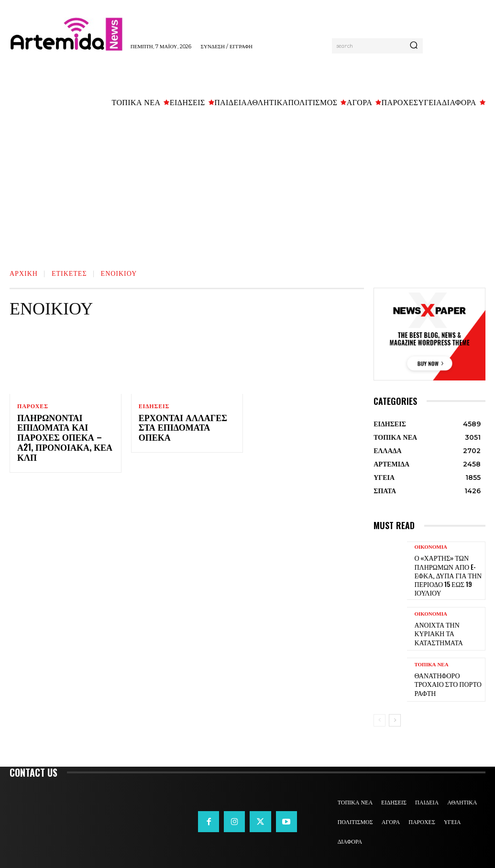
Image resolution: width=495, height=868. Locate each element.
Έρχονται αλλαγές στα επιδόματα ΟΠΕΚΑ (186, 424)
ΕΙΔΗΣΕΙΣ (154, 406)
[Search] (414, 46)
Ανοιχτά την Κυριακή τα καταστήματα (447, 627)
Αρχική (24, 273)
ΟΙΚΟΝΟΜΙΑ (431, 547)
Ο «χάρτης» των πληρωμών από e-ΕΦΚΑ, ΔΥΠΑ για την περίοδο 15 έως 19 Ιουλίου (443, 572)
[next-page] (395, 714)
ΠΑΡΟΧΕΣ (33, 406)
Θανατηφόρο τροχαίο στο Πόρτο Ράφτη (447, 678)
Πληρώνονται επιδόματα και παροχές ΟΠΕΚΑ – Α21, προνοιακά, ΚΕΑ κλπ (63, 434)
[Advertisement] (247, 185)
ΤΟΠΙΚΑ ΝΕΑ (431, 664)
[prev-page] (379, 714)
